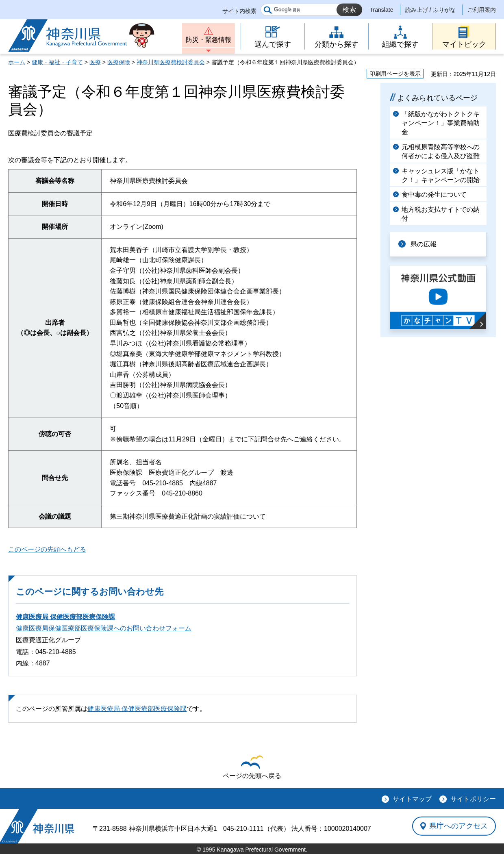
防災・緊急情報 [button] (209, 40)
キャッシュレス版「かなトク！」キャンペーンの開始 (441, 175)
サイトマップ (412, 799)
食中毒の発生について (434, 194)
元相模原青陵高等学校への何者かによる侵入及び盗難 (441, 151)
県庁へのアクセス (458, 826)
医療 (95, 62)
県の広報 (424, 244)
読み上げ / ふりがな (430, 10)
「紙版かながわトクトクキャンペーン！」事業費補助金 (441, 123)
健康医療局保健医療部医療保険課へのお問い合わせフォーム (104, 628)
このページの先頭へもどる (47, 549)
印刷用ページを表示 (395, 74)
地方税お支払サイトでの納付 (441, 214)
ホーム (17, 62)
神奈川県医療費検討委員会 (171, 62)
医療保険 (119, 62)
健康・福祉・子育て (57, 62)
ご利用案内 (482, 10)
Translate (382, 10)
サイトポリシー (473, 799)
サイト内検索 (239, 11)
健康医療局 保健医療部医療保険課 (65, 617)
